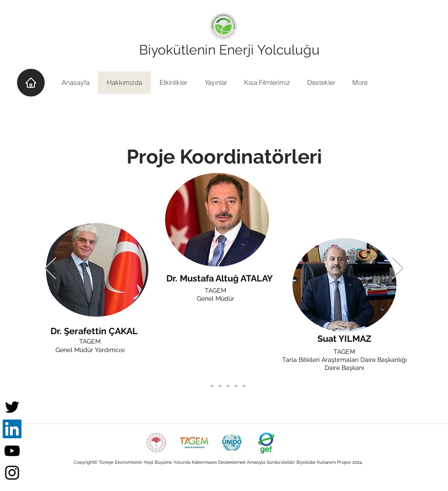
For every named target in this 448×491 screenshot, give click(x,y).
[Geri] (50, 269)
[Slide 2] (228, 386)
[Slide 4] (244, 386)
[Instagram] (12, 473)
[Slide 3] (236, 386)
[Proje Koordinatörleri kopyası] (212, 386)
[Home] (31, 83)
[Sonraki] (398, 269)
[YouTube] (12, 451)
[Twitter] (12, 407)
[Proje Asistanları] (220, 386)
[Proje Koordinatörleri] (204, 386)
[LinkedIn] (12, 429)
